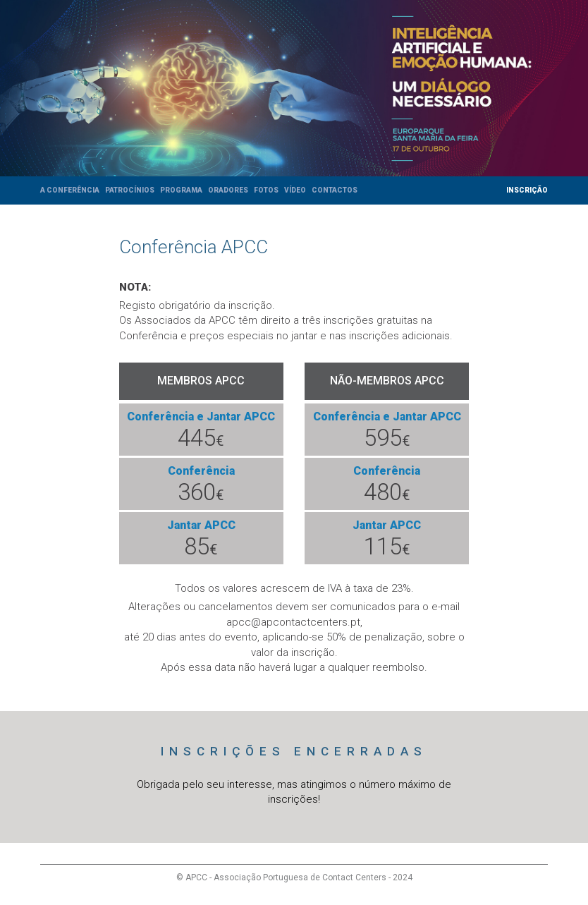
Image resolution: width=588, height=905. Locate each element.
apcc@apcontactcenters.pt (293, 622)
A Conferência (70, 190)
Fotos (266, 190)
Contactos (335, 190)
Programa (181, 190)
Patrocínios (130, 190)
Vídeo (295, 190)
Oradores (228, 190)
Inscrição (527, 190)
